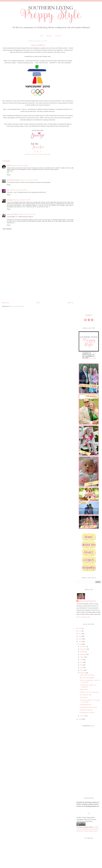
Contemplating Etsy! (86, 706)
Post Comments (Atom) (17, 306)
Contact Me (58, 36)
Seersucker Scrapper (13, 180)
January (82, 717)
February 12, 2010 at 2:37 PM (19, 166)
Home (42, 36)
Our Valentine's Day (86, 696)
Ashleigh (10, 200)
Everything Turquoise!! (86, 711)
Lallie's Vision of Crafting (87, 676)
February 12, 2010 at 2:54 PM (29, 180)
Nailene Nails (84, 691)
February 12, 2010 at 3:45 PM (18, 190)
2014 (80, 635)
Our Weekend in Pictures (87, 714)
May (81, 666)
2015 (80, 632)
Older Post (70, 303)
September (83, 656)
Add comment (7, 229)
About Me (49, 36)
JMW (8, 166)
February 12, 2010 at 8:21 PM (27, 214)
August (82, 658)
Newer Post (5, 303)
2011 (80, 643)
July (81, 661)
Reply (9, 175)
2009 (80, 720)
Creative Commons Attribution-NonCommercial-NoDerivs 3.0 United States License (88, 830)
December (83, 648)
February (83, 674)
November (83, 650)
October (82, 653)
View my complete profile (83, 618)
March (82, 671)
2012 (80, 640)
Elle (8, 190)
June (81, 663)
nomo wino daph (12, 214)
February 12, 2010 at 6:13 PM (22, 200)
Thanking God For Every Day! (88, 709)
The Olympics (84, 699)
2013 (80, 637)
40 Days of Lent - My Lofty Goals (89, 693)
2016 (80, 630)
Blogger (92, 727)
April (81, 669)
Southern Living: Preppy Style (87, 602)
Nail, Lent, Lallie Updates (87, 679)
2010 (80, 645)
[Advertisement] (17, 288)
